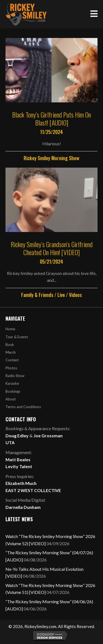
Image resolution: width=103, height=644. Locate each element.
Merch (11, 352)
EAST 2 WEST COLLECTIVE (33, 490)
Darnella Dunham (23, 507)
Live (61, 295)
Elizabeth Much (21, 483)
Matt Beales (18, 459)
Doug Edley (17, 436)
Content (12, 360)
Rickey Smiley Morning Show (51, 158)
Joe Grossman (48, 436)
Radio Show (15, 376)
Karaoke (12, 383)
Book (10, 345)
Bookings (13, 391)
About (11, 399)
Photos (11, 368)
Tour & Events (17, 337)
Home (10, 329)
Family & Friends (37, 295)
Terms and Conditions (23, 407)
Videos (75, 295)
